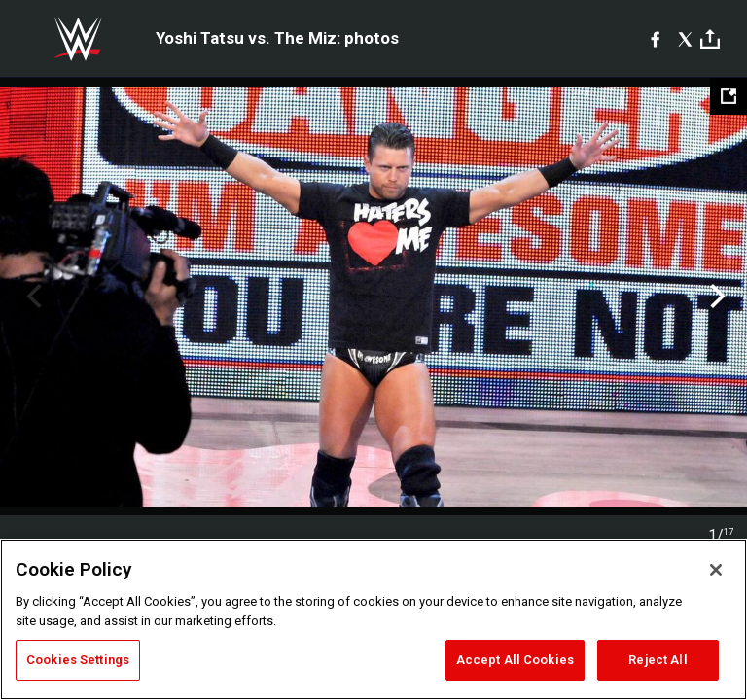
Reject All (658, 660)
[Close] (716, 570)
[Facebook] (655, 39)
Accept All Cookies (515, 660)
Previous (32, 297)
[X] (685, 39)
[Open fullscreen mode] (729, 96)
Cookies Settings (78, 660)
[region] (373, 619)
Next (715, 297)
